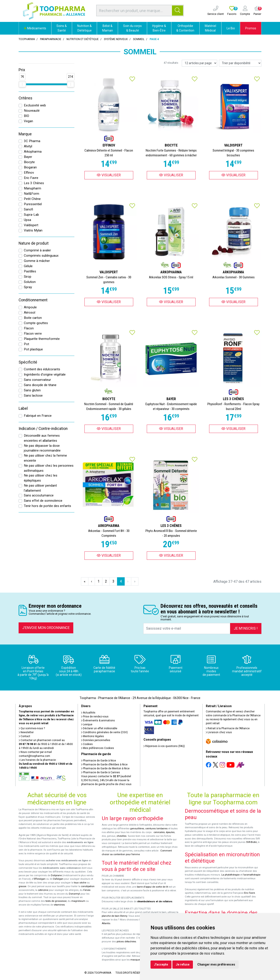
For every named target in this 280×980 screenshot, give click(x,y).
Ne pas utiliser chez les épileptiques (41, 478)
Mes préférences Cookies (98, 748)
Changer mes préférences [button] (216, 964)
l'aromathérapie (252, 875)
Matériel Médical (210, 28)
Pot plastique (33, 349)
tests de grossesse (56, 901)
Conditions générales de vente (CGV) (104, 732)
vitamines (59, 905)
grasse (22, 886)
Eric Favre (31, 178)
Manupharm (32, 188)
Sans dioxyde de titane (40, 385)
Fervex (87, 890)
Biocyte (29, 162)
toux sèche (80, 883)
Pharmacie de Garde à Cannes (101, 772)
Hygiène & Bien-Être (159, 28)
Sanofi (28, 209)
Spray (28, 287)
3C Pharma (32, 141)
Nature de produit (34, 243)
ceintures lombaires (156, 829)
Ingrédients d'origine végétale (45, 374)
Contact (24, 736)
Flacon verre (33, 334)
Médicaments (35, 28)
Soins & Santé (62, 28)
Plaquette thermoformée (42, 339)
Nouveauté (32, 111)
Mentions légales (93, 736)
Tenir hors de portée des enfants (47, 506)
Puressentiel (33, 204)
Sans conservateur (37, 380)
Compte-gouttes (36, 323)
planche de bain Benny (114, 916)
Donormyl (74, 894)
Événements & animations (98, 720)
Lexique (87, 724)
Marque (25, 134)
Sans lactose (33, 396)
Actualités (88, 713)
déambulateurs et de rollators (155, 901)
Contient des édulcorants (42, 369)
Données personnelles (96, 740)
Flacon (29, 328)
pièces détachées (126, 942)
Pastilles (30, 271)
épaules (170, 832)
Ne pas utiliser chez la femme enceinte (45, 458)
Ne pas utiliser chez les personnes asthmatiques (49, 468)
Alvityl (28, 146)
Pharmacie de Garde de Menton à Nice (105, 768)
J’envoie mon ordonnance (46, 628)
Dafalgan (58, 879)
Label (23, 408)
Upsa (27, 220)
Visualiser (109, 175)
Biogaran (30, 167)
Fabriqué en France (38, 416)
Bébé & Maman (108, 28)
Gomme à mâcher (37, 261)
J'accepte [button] (161, 964)
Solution (30, 282)
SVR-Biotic (252, 842)
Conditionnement (33, 300)
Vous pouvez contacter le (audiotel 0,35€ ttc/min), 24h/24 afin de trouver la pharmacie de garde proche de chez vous (106, 780)
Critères (25, 98)
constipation (88, 886)
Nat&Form (31, 194)
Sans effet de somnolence (43, 501)
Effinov (29, 173)
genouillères (137, 829)
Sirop (28, 277)
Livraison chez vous (219, 732)
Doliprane (56, 875)
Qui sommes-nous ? (32, 728)
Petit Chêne (32, 199)
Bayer (28, 157)
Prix (22, 70)
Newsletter (26, 732)
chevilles (122, 836)
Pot (26, 344)
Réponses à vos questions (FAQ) (164, 746)
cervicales (159, 832)
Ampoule (30, 307)
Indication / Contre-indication (43, 429)
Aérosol (30, 313)
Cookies (87, 744)
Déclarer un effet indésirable (99, 728)
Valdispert (31, 225)
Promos (251, 28)
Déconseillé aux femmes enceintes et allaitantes (42, 438)
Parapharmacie (51, 39)
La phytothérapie (230, 875)
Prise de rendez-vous (95, 717)
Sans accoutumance (39, 495)
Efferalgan (40, 879)
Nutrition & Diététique (84, 28)
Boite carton (33, 318)
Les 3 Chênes (34, 183)
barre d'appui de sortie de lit (152, 887)
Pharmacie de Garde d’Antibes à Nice (104, 765)
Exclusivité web (35, 105)
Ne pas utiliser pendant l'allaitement (40, 488)
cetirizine (43, 890)
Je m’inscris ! (246, 628)
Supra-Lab (31, 215)
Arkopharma (33, 152)
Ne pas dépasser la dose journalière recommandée (42, 448)
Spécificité (28, 362)
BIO (26, 116)
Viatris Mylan (33, 230)
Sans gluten (32, 390)
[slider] (22, 84)
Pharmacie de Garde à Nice (99, 761)
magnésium (78, 901)
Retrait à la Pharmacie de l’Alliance (228, 728)
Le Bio (231, 28)
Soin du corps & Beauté (132, 28)
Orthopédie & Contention (185, 28)
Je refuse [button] (183, 964)
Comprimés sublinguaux (41, 256)
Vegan (28, 121)
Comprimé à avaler (37, 250)
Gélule (28, 266)
